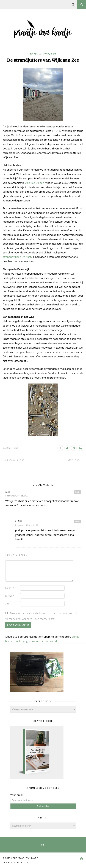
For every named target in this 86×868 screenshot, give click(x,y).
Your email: (17, 795)
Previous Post (15, 460)
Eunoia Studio (23, 862)
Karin (19, 521)
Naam (10, 588)
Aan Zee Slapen (35, 183)
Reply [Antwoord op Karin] (77, 521)
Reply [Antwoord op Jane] (77, 492)
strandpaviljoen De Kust (17, 257)
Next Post (74, 460)
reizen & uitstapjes (43, 54)
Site (7, 604)
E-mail (10, 596)
